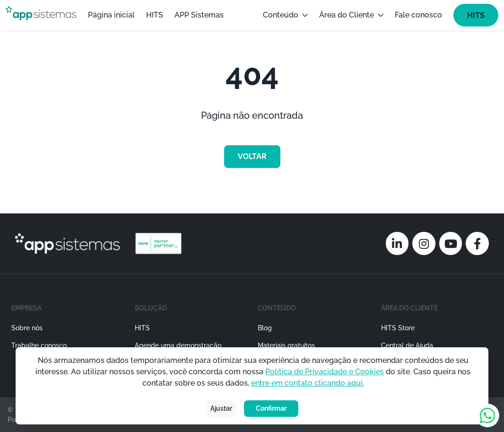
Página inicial (111, 15)
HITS (155, 15)
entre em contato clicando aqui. (308, 383)
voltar (252, 156)
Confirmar (271, 408)
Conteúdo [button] (285, 15)
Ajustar (221, 408)
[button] (191, 342)
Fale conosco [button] (418, 15)
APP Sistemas (199, 15)
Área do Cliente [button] (351, 15)
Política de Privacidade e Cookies (325, 372)
